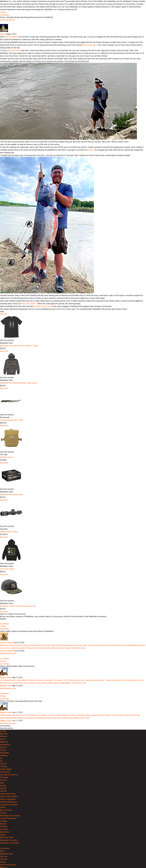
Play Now (13, 737)
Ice (1, 861)
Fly (1, 858)
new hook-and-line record (43, 381)
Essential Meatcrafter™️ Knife (12, 495)
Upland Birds (5, 844)
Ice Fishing (4, 750)
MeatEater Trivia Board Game (12, 569)
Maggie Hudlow (6, 769)
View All (3, 847)
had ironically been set (90, 120)
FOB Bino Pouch (6, 532)
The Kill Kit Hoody (7, 644)
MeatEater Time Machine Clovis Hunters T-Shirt (19, 421)
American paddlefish (11, 112)
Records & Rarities (7, 20)
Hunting (3, 831)
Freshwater (5, 15)
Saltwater (4, 855)
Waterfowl (4, 842)
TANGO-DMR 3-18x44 (9, 607)
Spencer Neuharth (7, 726)
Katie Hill (4, 109)
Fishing (3, 12)
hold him (90, 225)
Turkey (3, 839)
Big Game (4, 833)
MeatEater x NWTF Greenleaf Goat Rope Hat (18, 681)
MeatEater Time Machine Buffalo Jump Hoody (18, 458)
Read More (4, 737)
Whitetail (3, 836)
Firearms (4, 866)
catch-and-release (14, 125)
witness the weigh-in (29, 378)
